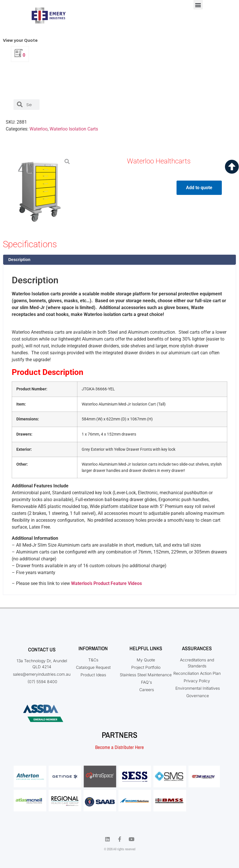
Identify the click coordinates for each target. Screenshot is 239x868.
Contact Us (42, 649)
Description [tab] (19, 260)
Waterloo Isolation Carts (74, 129)
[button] (198, 5)
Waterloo (39, 129)
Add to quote (199, 188)
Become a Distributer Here (119, 747)
